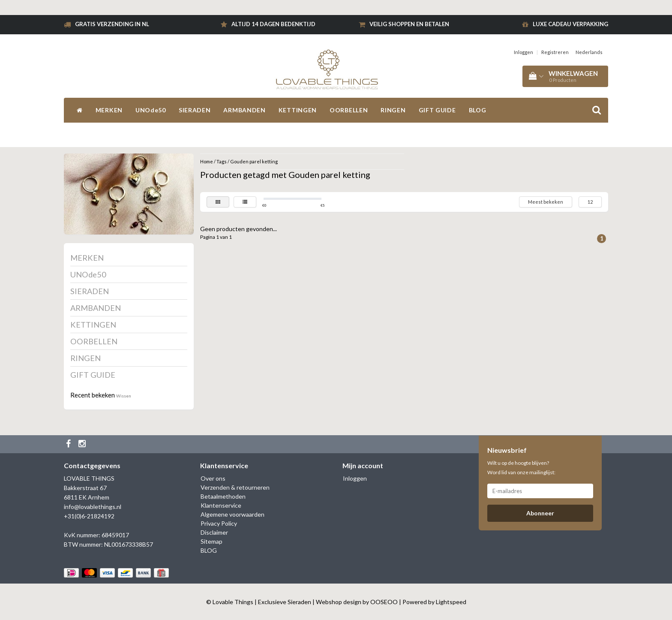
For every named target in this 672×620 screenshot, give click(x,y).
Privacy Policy (219, 523)
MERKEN (109, 110)
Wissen (124, 396)
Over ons (213, 478)
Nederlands (589, 52)
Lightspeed (451, 602)
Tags (222, 161)
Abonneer (540, 513)
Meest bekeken (546, 202)
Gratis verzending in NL (112, 24)
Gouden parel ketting (254, 161)
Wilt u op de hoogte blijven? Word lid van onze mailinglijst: (521, 468)
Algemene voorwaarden (232, 514)
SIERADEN (195, 110)
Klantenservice (221, 505)
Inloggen (523, 52)
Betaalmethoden (223, 496)
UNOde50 (151, 110)
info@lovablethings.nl (93, 507)
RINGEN (393, 110)
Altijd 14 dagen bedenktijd (273, 24)
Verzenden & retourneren (235, 487)
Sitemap (211, 541)
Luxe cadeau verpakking (570, 24)
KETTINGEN (298, 110)
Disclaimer (214, 532)
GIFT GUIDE (437, 110)
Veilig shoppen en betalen (409, 24)
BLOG (478, 110)
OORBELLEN (349, 110)
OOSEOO (384, 602)
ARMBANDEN (244, 110)
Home (207, 161)
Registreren (555, 52)
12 (590, 202)
